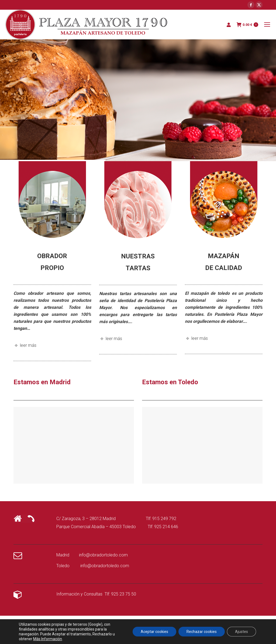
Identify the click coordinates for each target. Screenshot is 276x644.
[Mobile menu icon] (267, 25)
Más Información (48, 639)
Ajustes (241, 632)
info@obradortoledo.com (103, 555)
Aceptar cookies (154, 632)
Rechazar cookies (202, 632)
